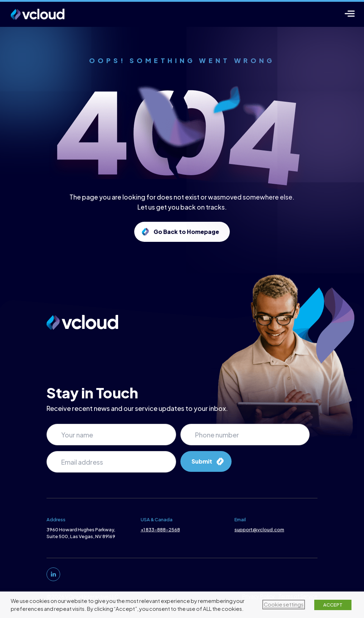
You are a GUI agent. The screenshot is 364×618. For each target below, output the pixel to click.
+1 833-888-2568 (160, 530)
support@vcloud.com (260, 530)
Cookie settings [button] (284, 604)
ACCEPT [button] (333, 605)
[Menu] (350, 13)
